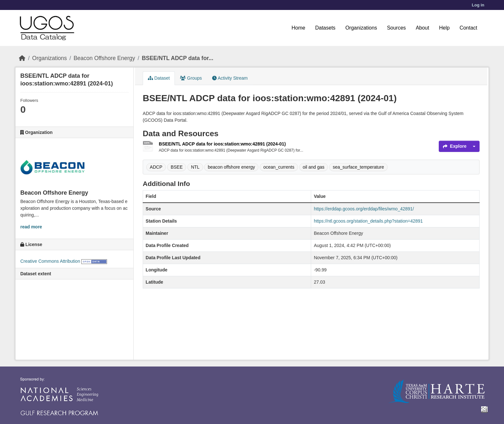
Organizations (361, 28)
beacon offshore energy (231, 167)
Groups (191, 78)
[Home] (22, 58)
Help (444, 28)
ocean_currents (279, 167)
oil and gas (314, 167)
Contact (468, 28)
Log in (478, 5)
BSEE (177, 167)
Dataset (159, 78)
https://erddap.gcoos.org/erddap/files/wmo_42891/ (364, 209)
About (422, 28)
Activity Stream (230, 78)
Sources (396, 28)
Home (298, 28)
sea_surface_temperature (358, 167)
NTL (195, 167)
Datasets (325, 28)
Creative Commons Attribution (50, 261)
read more (31, 227)
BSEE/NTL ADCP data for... (177, 58)
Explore (455, 146)
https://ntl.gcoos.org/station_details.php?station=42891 (368, 221)
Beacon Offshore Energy (104, 58)
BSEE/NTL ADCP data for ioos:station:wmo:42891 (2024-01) (222, 144)
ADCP (156, 167)
